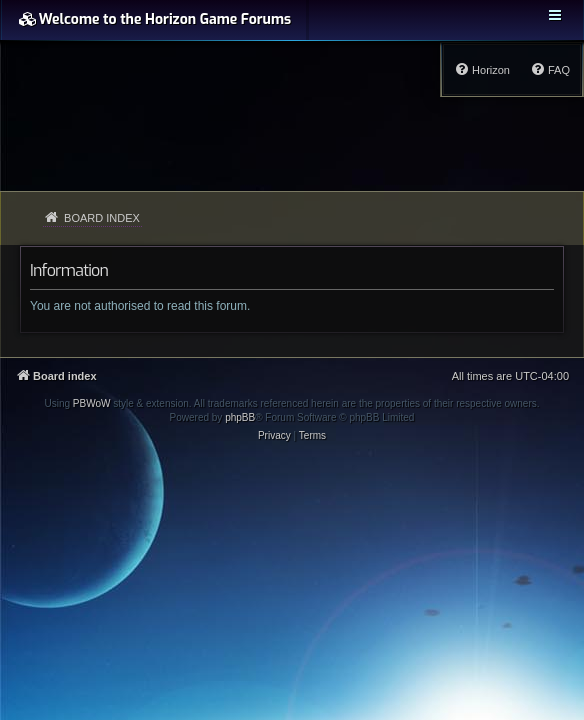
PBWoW (92, 403)
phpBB (240, 417)
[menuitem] (550, 70)
